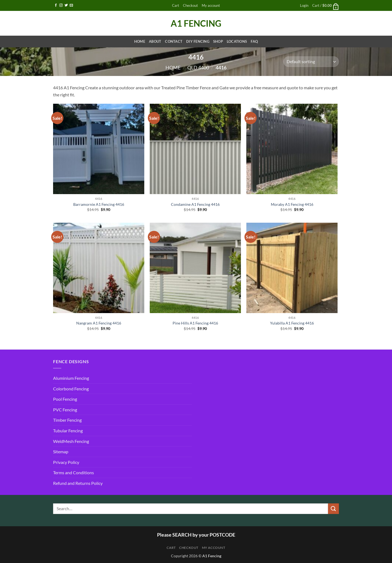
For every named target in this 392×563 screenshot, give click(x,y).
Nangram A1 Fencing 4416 (99, 323)
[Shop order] (311, 62)
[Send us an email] (71, 5)
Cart (176, 5)
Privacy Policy (66, 462)
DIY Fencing (198, 41)
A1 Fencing (196, 23)
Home (140, 41)
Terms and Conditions (73, 472)
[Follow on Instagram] (61, 5)
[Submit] (333, 509)
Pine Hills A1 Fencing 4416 (195, 323)
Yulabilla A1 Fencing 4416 (292, 323)
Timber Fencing (67, 420)
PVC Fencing (65, 410)
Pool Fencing (65, 399)
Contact (174, 41)
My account (211, 5)
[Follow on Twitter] (66, 5)
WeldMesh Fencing (71, 441)
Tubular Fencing (68, 431)
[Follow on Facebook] (56, 5)
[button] (304, 6)
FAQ (254, 41)
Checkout (190, 5)
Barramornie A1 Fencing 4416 (99, 204)
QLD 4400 (198, 68)
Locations (237, 41)
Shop (218, 41)
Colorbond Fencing (71, 389)
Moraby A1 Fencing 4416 (292, 204)
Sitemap (61, 452)
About (155, 41)
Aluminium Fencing (71, 378)
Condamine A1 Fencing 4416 (195, 204)
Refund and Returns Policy (78, 483)
